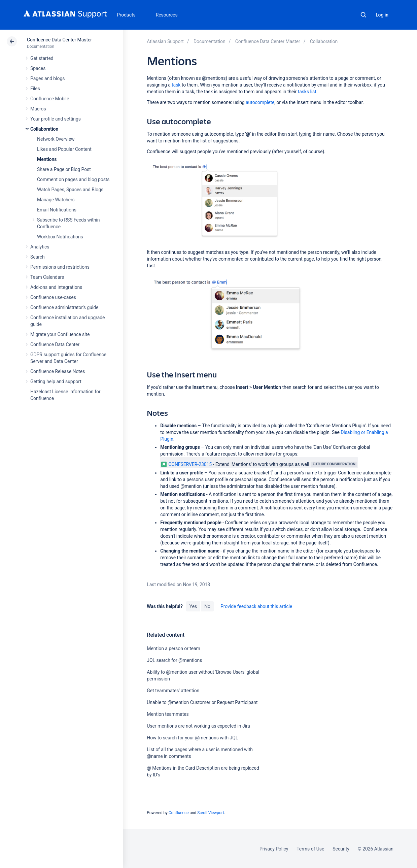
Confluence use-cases (53, 297)
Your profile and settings (56, 119)
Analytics (40, 247)
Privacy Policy (274, 849)
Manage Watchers (56, 200)
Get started (42, 58)
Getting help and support (56, 381)
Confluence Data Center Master (59, 40)
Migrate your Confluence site (60, 334)
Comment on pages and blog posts (73, 179)
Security (341, 849)
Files (35, 89)
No (207, 606)
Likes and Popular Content (64, 149)
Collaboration (44, 129)
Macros (38, 109)
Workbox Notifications (60, 237)
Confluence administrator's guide (64, 307)
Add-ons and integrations (56, 287)
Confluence (179, 813)
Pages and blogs (47, 78)
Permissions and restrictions (60, 267)
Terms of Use (310, 849)
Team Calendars (47, 277)
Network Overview (56, 139)
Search (363, 15)
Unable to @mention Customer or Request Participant (202, 702)
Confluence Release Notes (58, 371)
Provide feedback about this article (256, 606)
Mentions (47, 159)
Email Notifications (57, 210)
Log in (382, 15)
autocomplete (260, 102)
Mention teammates (168, 714)
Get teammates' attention (173, 691)
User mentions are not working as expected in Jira (198, 726)
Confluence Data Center (55, 344)
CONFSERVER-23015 (186, 464)
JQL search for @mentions (174, 660)
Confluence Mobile (50, 99)
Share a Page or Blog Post (64, 169)
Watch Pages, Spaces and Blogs (70, 190)
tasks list (307, 92)
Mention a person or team (173, 648)
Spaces (38, 68)
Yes (193, 606)
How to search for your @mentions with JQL (192, 738)
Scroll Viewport (211, 813)
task (176, 85)
